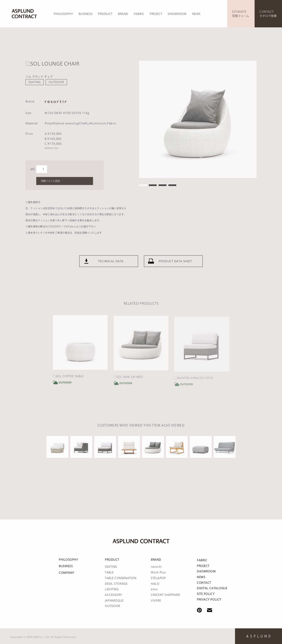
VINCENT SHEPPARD (165, 595)
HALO (155, 584)
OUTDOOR (56, 82)
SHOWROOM (177, 14)
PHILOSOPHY (63, 14)
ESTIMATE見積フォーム (241, 14)
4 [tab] (172, 185)
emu (154, 589)
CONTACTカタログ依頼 (268, 14)
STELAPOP (158, 578)
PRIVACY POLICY (209, 600)
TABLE (109, 572)
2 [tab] (153, 185)
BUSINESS (85, 14)
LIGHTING (112, 589)
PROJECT (156, 14)
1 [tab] (143, 185)
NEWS (196, 14)
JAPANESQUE (114, 601)
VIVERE (156, 601)
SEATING (35, 82)
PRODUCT (105, 14)
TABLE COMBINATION (121, 578)
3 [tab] (163, 185)
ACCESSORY (113, 595)
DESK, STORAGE (116, 584)
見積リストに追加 (50, 181)
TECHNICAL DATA (111, 265)
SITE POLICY (206, 594)
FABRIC (139, 14)
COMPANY (66, 573)
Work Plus (158, 572)
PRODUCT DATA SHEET (175, 265)
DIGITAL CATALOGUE (212, 588)
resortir (156, 567)
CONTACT (204, 583)
